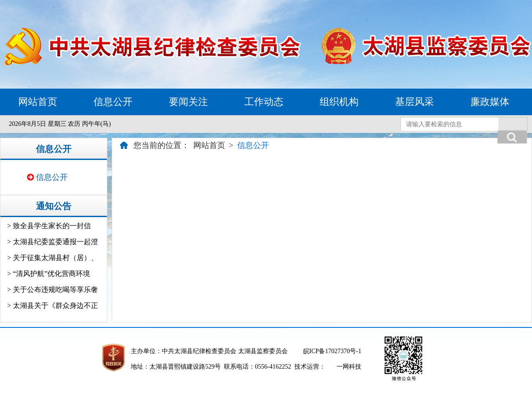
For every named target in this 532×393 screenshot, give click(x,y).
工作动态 (264, 102)
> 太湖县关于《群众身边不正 (53, 305)
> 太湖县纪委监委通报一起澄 (53, 242)
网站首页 (38, 102)
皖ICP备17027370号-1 (332, 351)
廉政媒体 (490, 102)
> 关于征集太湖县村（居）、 (53, 258)
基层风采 (415, 102)
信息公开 (113, 102)
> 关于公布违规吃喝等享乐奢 (53, 290)
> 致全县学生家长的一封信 (49, 226)
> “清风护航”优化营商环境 (49, 274)
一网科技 (349, 367)
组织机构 (339, 102)
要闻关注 (188, 102)
